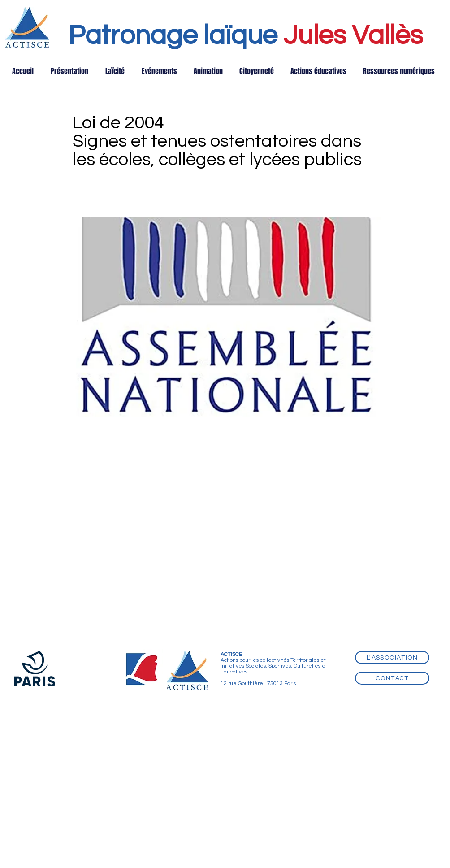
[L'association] (392, 658)
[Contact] (392, 678)
